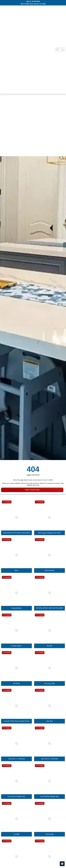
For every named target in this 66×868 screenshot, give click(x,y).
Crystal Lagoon (17, 646)
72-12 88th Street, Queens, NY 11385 (34, 4)
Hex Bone (16, 683)
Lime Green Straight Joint (16, 796)
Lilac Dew (49, 721)
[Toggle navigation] (63, 50)
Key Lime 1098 (49, 683)
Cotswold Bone (17, 608)
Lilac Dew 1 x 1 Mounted (16, 759)
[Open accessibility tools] (62, 864)
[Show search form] (57, 50)
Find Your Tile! (32, 490)
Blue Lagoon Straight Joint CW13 (49, 533)
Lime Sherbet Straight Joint (49, 796)
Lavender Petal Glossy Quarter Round (16, 721)
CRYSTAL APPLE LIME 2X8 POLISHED (49, 608)
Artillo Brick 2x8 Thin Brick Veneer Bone (16, 533)
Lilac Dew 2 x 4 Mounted (49, 759)
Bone (16, 570)
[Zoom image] (17, 517)
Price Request (7, 502)
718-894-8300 (36, 1)
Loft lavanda (49, 834)
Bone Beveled (50, 570)
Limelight (16, 834)
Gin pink (49, 646)
